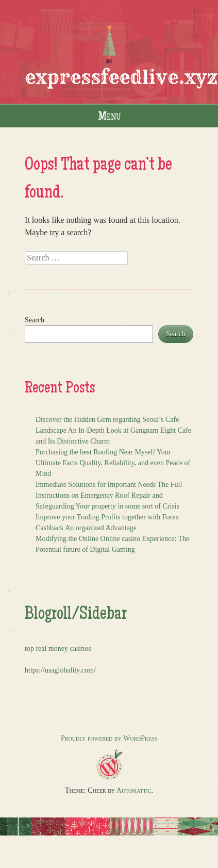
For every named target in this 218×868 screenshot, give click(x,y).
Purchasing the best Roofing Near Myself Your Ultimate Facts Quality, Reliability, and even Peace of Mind (113, 463)
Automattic (134, 790)
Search (35, 320)
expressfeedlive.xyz (121, 77)
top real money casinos (58, 649)
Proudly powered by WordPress (109, 738)
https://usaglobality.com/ (60, 670)
